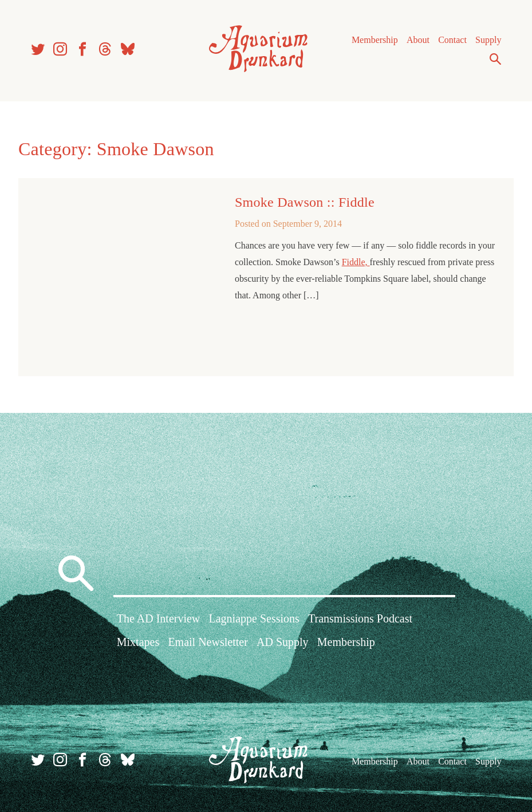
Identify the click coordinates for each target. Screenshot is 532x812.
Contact (452, 40)
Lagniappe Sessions (254, 618)
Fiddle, (356, 262)
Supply (488, 40)
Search (495, 59)
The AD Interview (159, 618)
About (418, 40)
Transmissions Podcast (360, 618)
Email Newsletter (208, 642)
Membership (375, 40)
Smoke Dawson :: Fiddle (305, 202)
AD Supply (283, 642)
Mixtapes (138, 642)
